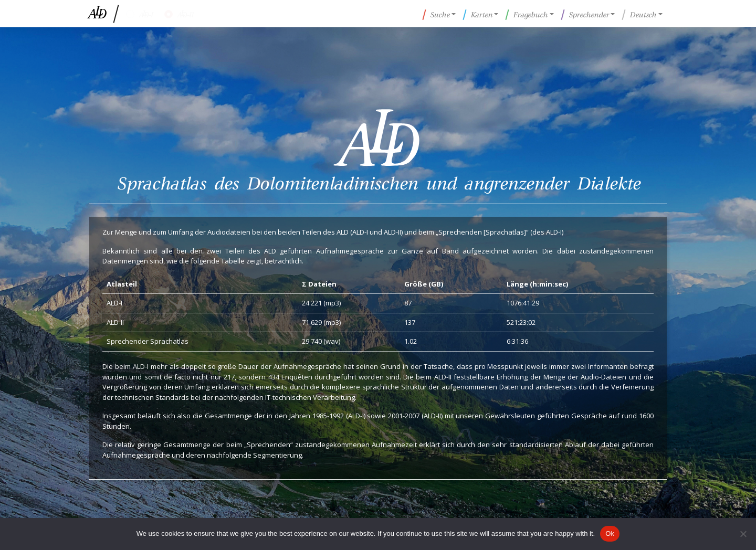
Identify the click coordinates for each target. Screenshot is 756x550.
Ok (610, 533)
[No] (743, 534)
